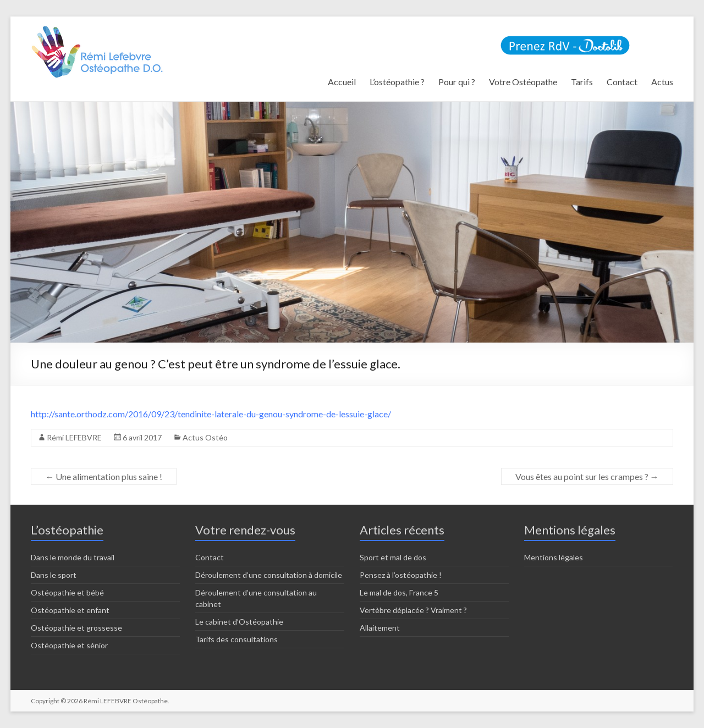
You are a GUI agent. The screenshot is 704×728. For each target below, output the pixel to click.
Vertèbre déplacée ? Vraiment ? (413, 610)
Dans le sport (54, 575)
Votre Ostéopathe (523, 82)
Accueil (342, 82)
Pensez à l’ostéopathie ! (401, 575)
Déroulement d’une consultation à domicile (269, 575)
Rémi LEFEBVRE (74, 437)
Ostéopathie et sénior (69, 645)
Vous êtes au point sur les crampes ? (587, 476)
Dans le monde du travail (73, 557)
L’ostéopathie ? (397, 82)
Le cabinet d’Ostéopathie (239, 622)
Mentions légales (554, 557)
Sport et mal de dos (393, 557)
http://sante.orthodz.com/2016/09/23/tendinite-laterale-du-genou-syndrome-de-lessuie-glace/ (211, 414)
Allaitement (380, 628)
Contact (622, 82)
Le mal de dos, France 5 (399, 592)
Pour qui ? (457, 82)
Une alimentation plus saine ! (104, 476)
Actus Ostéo (205, 437)
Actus (662, 82)
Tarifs (582, 82)
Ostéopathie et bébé (67, 592)
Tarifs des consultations (237, 639)
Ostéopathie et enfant (70, 610)
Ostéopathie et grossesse (76, 628)
